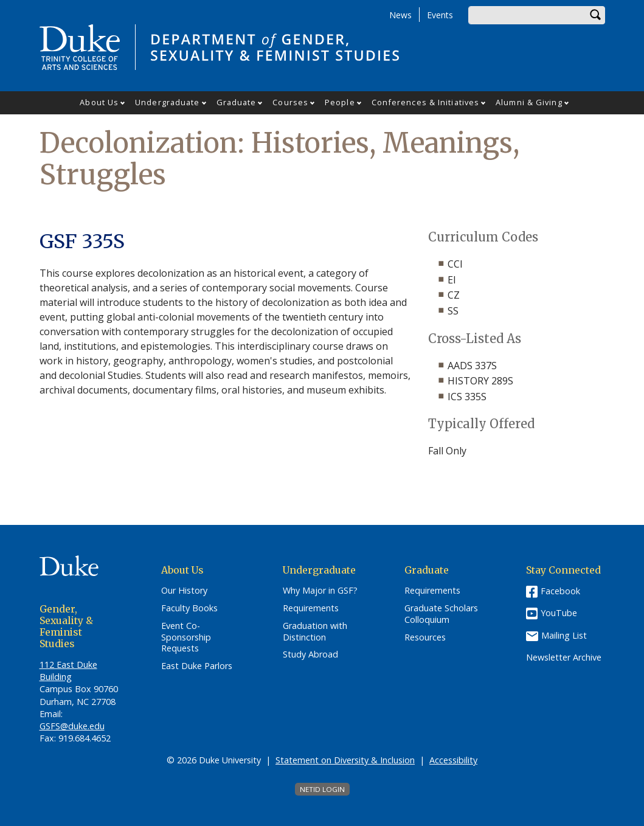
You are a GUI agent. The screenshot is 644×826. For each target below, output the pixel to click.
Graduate (237, 102)
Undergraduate (167, 102)
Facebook (560, 591)
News (400, 15)
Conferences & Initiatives (426, 102)
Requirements (311, 608)
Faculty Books (189, 608)
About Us (99, 102)
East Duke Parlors (197, 666)
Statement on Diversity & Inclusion (345, 760)
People (340, 102)
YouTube (559, 613)
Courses (290, 102)
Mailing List (564, 635)
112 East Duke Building (68, 671)
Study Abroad (310, 654)
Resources (425, 637)
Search (596, 15)
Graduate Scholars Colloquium (441, 614)
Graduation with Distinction (315, 632)
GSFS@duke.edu (72, 726)
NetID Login (322, 789)
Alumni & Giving (529, 102)
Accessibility (453, 760)
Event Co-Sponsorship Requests (186, 637)
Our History (184, 591)
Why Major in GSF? (320, 591)
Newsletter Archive (564, 658)
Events (440, 15)
